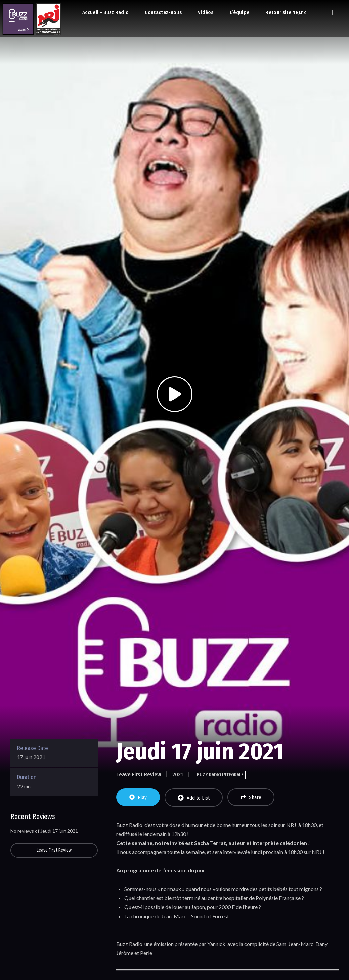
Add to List (194, 798)
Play (138, 797)
